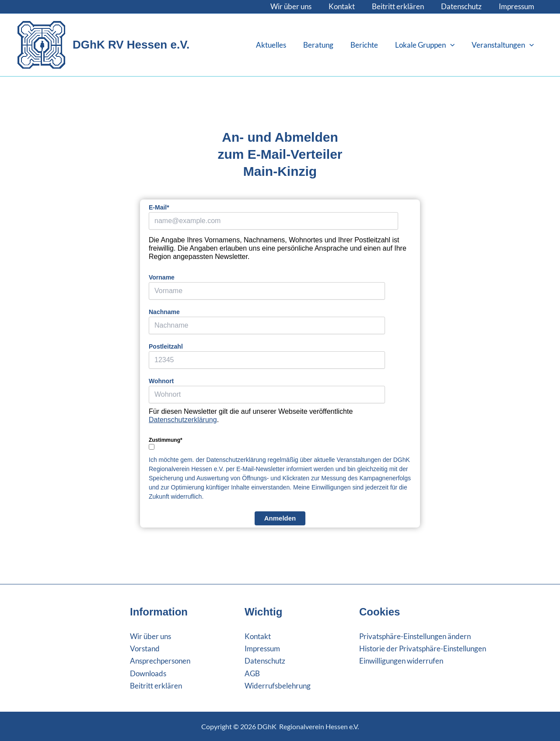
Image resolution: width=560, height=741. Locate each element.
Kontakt (349, 6)
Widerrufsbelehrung (278, 686)
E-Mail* (159, 207)
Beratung (326, 45)
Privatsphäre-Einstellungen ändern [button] (415, 636)
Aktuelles (281, 45)
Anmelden (280, 518)
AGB (252, 673)
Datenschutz (464, 6)
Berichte (370, 45)
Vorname (162, 277)
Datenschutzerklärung (183, 420)
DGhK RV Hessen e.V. (131, 45)
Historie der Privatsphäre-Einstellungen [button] (423, 648)
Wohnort (161, 381)
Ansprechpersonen (160, 661)
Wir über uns (301, 6)
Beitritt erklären (403, 6)
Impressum (517, 6)
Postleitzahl (166, 346)
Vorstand (145, 648)
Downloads (148, 673)
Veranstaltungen (504, 45)
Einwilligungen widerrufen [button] (401, 661)
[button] (454, 45)
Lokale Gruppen (428, 45)
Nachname (164, 312)
